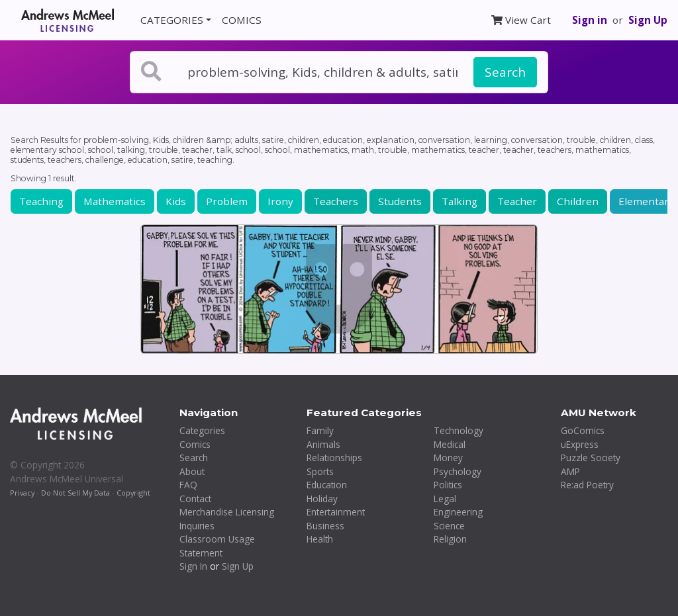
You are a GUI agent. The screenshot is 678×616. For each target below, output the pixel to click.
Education (327, 485)
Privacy (22, 493)
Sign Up (648, 20)
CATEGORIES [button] (172, 20)
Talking (460, 201)
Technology (459, 430)
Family (320, 430)
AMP (570, 471)
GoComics (583, 430)
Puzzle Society (591, 458)
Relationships (334, 458)
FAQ (188, 485)
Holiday (322, 499)
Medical (450, 444)
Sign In (193, 566)
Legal (445, 499)
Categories (202, 430)
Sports (320, 471)
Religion (450, 539)
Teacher (517, 201)
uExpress (580, 444)
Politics (448, 485)
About (192, 471)
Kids (176, 201)
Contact (195, 499)
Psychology (458, 471)
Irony (280, 201)
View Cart (521, 20)
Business (325, 526)
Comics (195, 444)
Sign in (590, 20)
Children (578, 201)
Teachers (336, 201)
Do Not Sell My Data (75, 493)
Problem (227, 201)
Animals (323, 444)
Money (448, 458)
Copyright (133, 493)
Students (400, 201)
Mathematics (115, 201)
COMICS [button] (242, 20)
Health (320, 539)
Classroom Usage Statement (217, 546)
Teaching (41, 201)
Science (449, 526)
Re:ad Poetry (587, 485)
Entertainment (336, 512)
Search (505, 72)
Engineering (458, 512)
